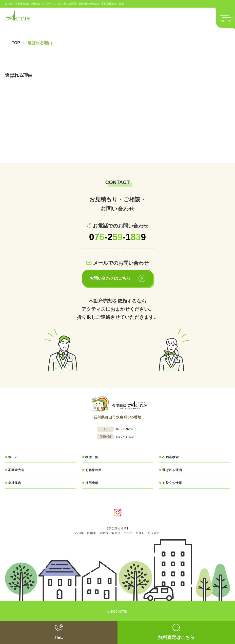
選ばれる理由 (172, 470)
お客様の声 (94, 470)
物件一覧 (92, 457)
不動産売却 (16, 470)
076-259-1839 (126, 429)
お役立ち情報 (172, 483)
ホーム (13, 457)
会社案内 (15, 483)
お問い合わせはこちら (118, 278)
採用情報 (92, 483)
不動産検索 (171, 457)
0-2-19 (117, 237)
